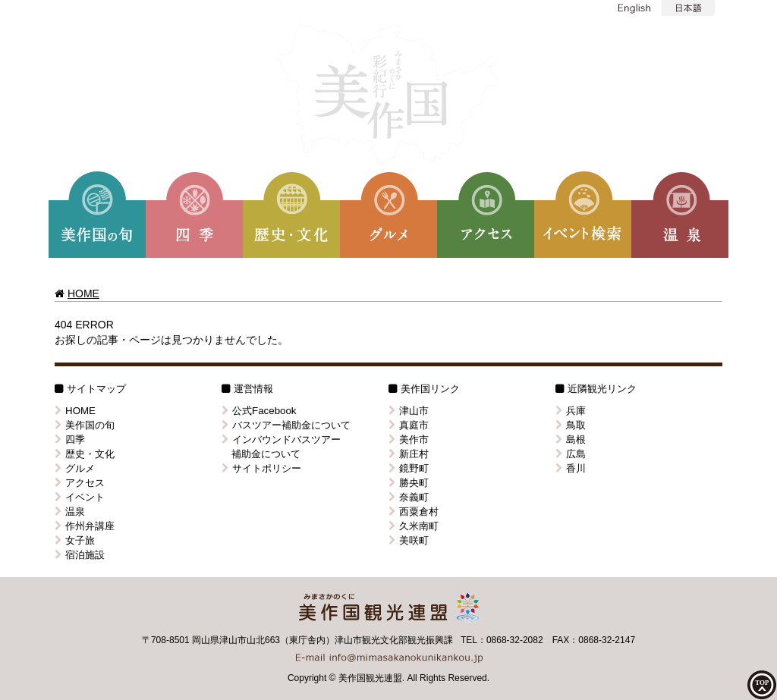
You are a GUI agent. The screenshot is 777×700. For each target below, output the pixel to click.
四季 (70, 439)
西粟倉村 (414, 512)
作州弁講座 (85, 526)
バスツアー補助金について (286, 425)
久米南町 (414, 526)
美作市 (409, 439)
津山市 (409, 411)
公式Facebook (259, 411)
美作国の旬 (85, 425)
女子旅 (75, 540)
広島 (571, 454)
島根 (571, 439)
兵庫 (571, 411)
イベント (80, 497)
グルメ (75, 468)
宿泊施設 (80, 555)
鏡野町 (409, 468)
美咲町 (409, 540)
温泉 (70, 512)
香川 (571, 468)
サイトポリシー (261, 468)
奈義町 (409, 497)
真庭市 (409, 425)
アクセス (80, 483)
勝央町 (409, 483)
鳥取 (571, 425)
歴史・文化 (85, 454)
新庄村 (409, 454)
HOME (83, 293)
